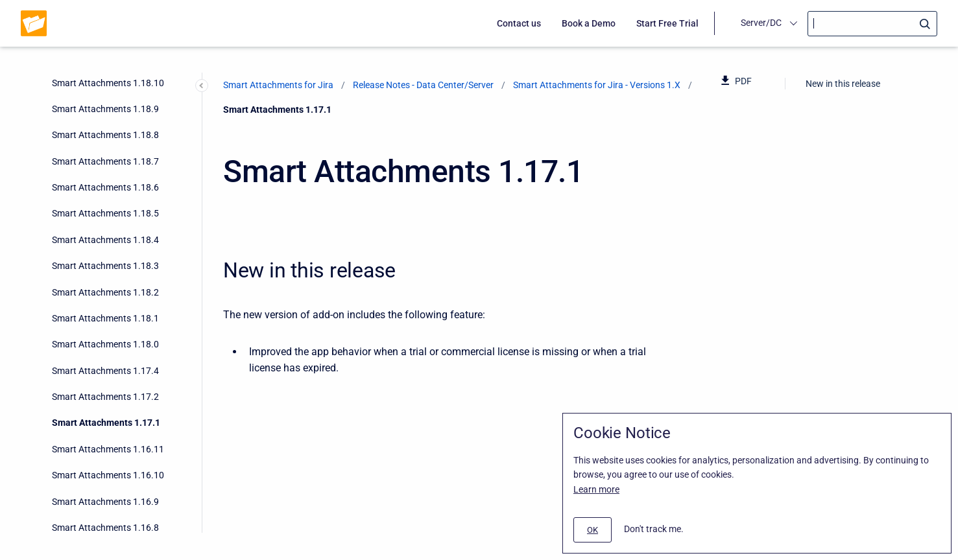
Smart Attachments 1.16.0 (105, 399)
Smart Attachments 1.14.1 (105, 530)
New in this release (843, 84)
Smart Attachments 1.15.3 (105, 425)
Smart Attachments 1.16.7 (105, 215)
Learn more (596, 489)
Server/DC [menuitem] (761, 23)
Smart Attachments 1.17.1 (106, 84)
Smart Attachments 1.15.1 (105, 477)
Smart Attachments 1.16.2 (105, 346)
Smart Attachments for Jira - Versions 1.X (597, 85)
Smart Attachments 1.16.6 (105, 242)
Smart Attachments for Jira (278, 85)
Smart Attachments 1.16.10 (108, 137)
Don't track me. (654, 529)
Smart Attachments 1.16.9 (105, 163)
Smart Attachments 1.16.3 (105, 320)
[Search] (872, 24)
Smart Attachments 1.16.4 (105, 294)
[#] (593, 530)
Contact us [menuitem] (519, 23)
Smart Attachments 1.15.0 (105, 503)
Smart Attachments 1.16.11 (108, 111)
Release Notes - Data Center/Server (423, 85)
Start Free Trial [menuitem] (667, 23)
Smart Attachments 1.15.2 (105, 451)
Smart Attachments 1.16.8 (105, 189)
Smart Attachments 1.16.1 (105, 373)
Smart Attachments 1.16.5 (105, 268)
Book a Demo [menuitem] (589, 23)
